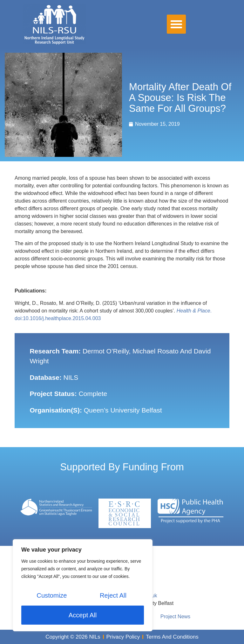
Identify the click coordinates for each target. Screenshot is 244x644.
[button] (176, 24)
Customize (51, 596)
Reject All (113, 596)
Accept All (83, 615)
